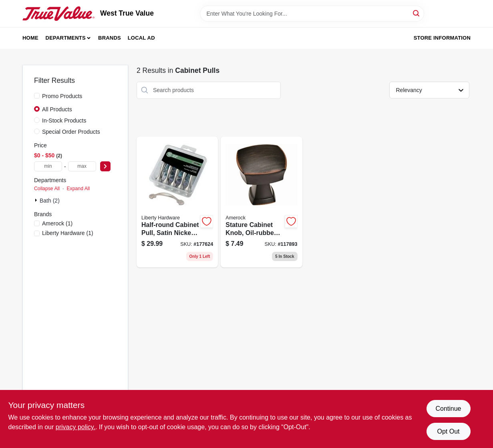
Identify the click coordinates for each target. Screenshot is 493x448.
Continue (448, 409)
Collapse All (47, 189)
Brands (110, 38)
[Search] (417, 13)
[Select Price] (105, 166)
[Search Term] (312, 14)
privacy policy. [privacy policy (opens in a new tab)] (75, 427)
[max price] (82, 166)
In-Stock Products (64, 121)
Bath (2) (50, 201)
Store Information (442, 38)
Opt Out (448, 431)
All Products (57, 109)
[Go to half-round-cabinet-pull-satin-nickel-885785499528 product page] (177, 202)
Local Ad (141, 38)
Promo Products (62, 96)
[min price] (48, 166)
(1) (57, 223)
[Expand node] (37, 200)
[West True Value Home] (58, 14)
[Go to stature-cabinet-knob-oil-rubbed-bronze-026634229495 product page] (261, 202)
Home (30, 38)
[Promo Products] (37, 96)
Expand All (78, 189)
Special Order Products (71, 132)
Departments (66, 38)
